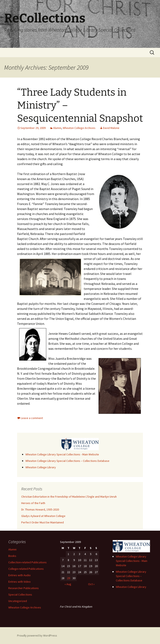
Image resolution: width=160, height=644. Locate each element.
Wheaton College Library (41, 467)
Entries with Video (19, 582)
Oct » (91, 584)
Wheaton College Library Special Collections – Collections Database (67, 461)
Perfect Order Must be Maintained (42, 522)
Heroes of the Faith (33, 503)
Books (12, 556)
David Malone (111, 128)
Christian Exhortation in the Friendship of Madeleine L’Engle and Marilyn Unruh (69, 497)
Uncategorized (18, 601)
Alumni (57, 128)
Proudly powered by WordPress (37, 635)
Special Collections (20, 595)
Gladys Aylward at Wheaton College (43, 516)
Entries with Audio (19, 575)
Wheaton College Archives (79, 128)
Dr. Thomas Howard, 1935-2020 (40, 509)
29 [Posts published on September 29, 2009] (69, 578)
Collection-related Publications (27, 562)
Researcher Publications (24, 588)
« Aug (68, 584)
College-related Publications (26, 569)
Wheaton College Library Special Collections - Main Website (62, 454)
